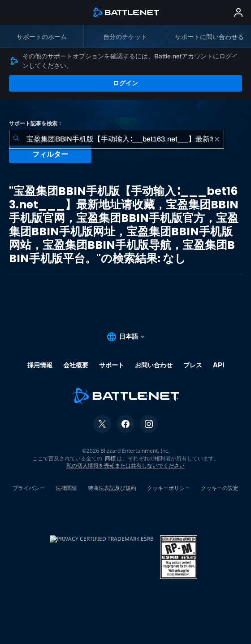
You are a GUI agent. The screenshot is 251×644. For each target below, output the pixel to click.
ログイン (125, 83)
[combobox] (117, 139)
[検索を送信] (16, 139)
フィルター (50, 154)
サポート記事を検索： (36, 124)
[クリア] (217, 139)
